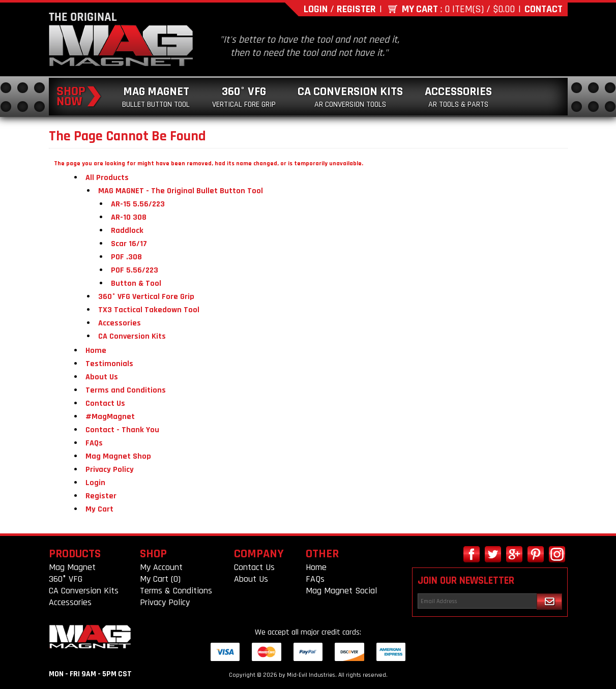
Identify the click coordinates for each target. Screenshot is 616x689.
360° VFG (244, 97)
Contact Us (105, 403)
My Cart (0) (160, 579)
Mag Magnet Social (341, 591)
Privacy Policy (110, 470)
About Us (102, 377)
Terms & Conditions (176, 591)
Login (316, 9)
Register (356, 9)
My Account (161, 567)
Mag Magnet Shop (118, 456)
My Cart (420, 9)
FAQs (94, 443)
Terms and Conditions (126, 390)
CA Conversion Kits (350, 97)
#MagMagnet (110, 417)
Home (96, 351)
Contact (544, 9)
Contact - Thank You (122, 430)
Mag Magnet (156, 97)
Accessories (458, 97)
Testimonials (109, 364)
